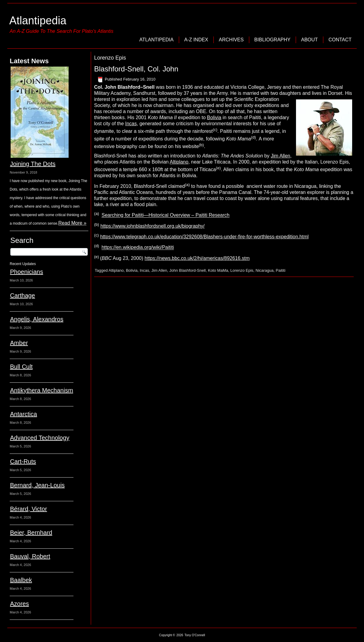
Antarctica (24, 414)
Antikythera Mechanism (42, 390)
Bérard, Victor (29, 509)
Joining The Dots (33, 164)
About (310, 40)
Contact (340, 40)
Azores (19, 604)
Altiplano (179, 162)
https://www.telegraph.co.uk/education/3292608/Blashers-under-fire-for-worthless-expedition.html (204, 237)
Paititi (281, 270)
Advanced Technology (40, 438)
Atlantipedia (38, 21)
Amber (19, 343)
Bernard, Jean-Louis (37, 485)
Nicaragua (265, 270)
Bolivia (214, 117)
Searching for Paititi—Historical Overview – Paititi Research (165, 215)
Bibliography (272, 40)
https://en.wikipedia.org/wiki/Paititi (138, 248)
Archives (231, 40)
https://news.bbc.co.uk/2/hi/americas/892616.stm (197, 258)
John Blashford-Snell (188, 270)
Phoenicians (27, 272)
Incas (131, 124)
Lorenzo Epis (242, 270)
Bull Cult (21, 367)
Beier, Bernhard (31, 533)
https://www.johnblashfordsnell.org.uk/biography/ (153, 226)
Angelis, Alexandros (37, 319)
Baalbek (21, 580)
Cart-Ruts (23, 461)
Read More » (72, 223)
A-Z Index (196, 40)
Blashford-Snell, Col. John (136, 69)
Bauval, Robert (30, 556)
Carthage (22, 295)
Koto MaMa (218, 270)
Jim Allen (281, 156)
